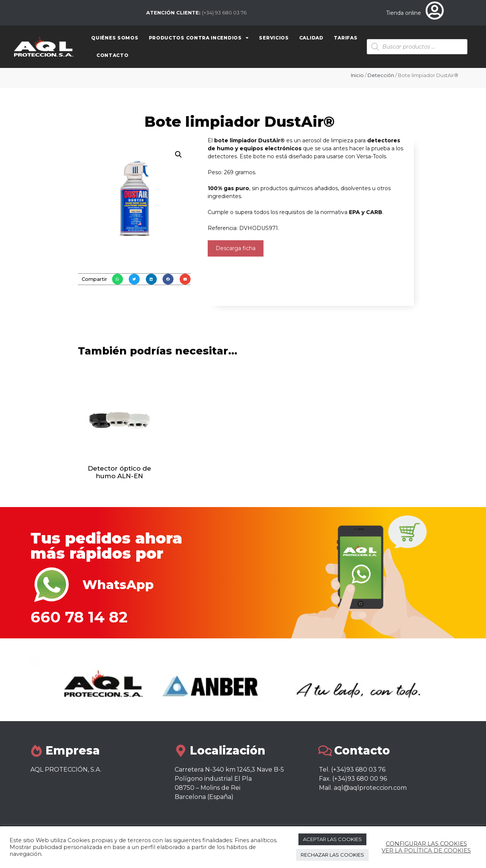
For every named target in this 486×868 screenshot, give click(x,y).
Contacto (113, 55)
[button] (118, 279)
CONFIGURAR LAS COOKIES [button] (426, 844)
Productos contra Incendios (199, 38)
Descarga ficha (236, 248)
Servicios (274, 38)
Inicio (357, 75)
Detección (381, 75)
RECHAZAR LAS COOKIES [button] (332, 855)
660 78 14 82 (79, 617)
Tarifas (346, 38)
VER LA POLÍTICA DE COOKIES (426, 851)
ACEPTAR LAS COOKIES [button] (332, 839)
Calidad (311, 38)
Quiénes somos (115, 38)
